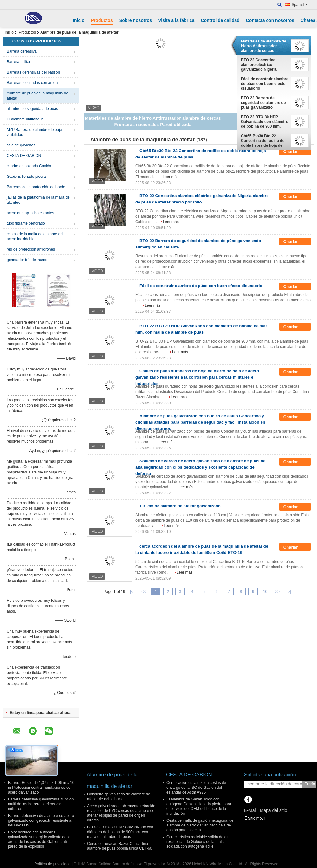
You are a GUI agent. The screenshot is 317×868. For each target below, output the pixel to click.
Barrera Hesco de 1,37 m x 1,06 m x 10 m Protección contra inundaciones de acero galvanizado (41, 788)
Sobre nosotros (136, 20)
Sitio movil (255, 818)
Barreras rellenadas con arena (32, 83)
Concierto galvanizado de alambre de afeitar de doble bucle (119, 797)
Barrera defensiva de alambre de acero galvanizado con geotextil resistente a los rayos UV (41, 820)
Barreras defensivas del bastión (33, 72)
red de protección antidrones (31, 249)
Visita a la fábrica (176, 20)
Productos (102, 20)
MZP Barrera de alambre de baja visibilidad (34, 132)
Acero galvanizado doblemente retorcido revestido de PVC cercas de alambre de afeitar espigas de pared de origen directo (121, 813)
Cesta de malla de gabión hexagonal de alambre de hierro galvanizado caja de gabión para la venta (200, 825)
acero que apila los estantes (30, 213)
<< (144, 592)
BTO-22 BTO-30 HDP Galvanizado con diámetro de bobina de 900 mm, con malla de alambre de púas (265, 122)
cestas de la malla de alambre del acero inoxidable (35, 236)
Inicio (79, 20)
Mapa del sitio (273, 810)
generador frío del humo (27, 260)
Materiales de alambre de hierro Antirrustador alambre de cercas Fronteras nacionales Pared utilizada (264, 46)
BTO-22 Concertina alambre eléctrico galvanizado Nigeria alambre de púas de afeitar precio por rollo (261, 65)
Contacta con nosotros (270, 20)
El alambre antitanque (25, 119)
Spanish (300, 5)
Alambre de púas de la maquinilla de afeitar (37, 96)
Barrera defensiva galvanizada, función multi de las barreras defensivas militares (41, 804)
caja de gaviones (21, 145)
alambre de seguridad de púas (32, 109)
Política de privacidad (52, 864)
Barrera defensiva (22, 51)
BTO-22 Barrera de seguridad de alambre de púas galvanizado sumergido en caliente (263, 103)
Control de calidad (220, 20)
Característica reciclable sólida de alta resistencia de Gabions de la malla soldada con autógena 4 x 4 (198, 842)
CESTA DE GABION (24, 156)
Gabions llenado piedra (26, 177)
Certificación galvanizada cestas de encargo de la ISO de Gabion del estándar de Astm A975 (196, 788)
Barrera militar (19, 62)
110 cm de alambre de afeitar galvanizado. (181, 506)
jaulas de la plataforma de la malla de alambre (38, 200)
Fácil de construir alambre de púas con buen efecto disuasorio (265, 84)
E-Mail (250, 810)
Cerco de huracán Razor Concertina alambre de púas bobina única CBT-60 (120, 846)
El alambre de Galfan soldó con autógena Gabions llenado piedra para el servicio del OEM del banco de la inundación (199, 806)
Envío (310, 784)
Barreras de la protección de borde (36, 187)
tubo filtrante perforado (26, 223)
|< (132, 592)
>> (277, 592)
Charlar (295, 152)
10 (265, 592)
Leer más (171, 177)
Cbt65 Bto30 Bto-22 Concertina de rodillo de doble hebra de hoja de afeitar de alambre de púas (263, 141)
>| (289, 592)
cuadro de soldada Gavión (29, 166)
